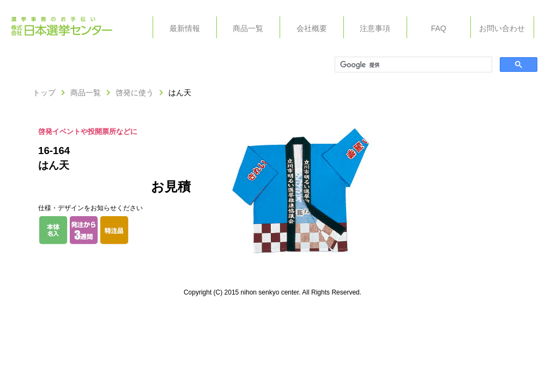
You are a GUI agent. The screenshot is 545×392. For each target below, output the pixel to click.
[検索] (412, 65)
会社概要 (312, 28)
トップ (44, 93)
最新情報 (185, 28)
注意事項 (375, 28)
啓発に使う (135, 93)
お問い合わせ (502, 28)
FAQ (439, 28)
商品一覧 (248, 28)
